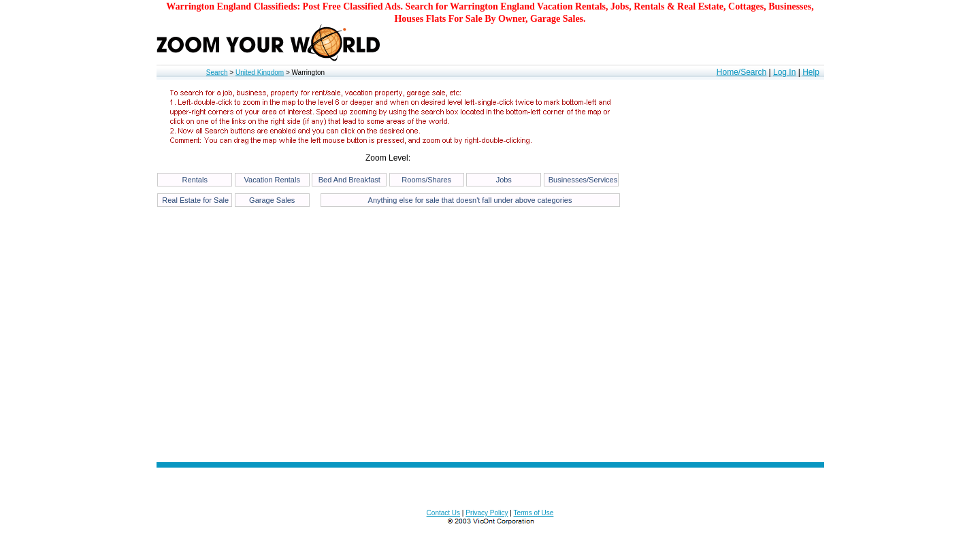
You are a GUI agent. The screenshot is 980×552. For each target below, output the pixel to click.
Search (217, 72)
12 (99, 548)
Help (811, 72)
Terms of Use (533, 513)
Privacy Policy (487, 513)
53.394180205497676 (24, 548)
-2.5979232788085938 (72, 548)
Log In (784, 72)
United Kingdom (260, 72)
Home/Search (741, 72)
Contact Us (443, 513)
